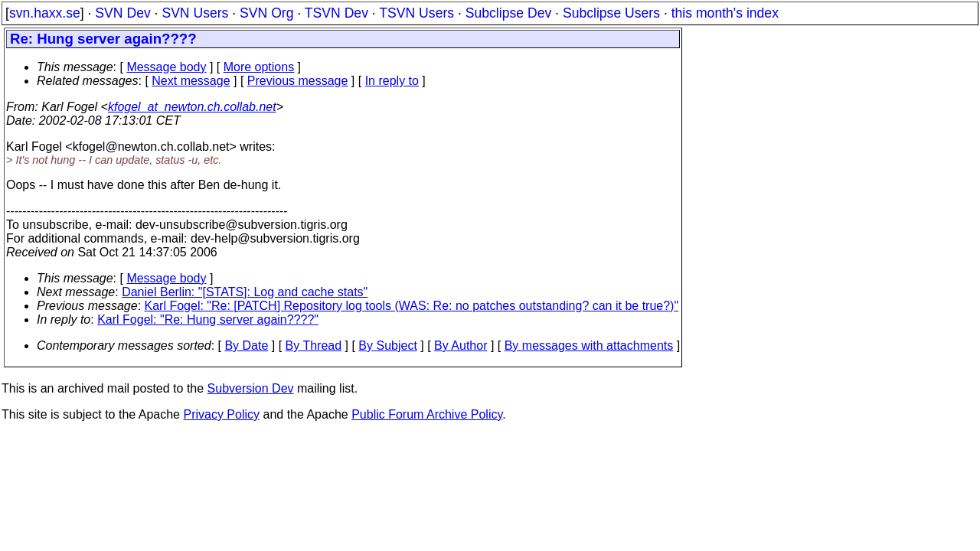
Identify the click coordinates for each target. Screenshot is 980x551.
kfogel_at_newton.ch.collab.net (192, 107)
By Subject (387, 346)
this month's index (725, 13)
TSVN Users (416, 13)
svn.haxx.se (45, 13)
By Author (461, 346)
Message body (166, 67)
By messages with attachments (589, 346)
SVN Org (266, 13)
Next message (191, 81)
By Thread (314, 346)
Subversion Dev (251, 388)
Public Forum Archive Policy (427, 414)
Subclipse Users (611, 13)
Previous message (298, 81)
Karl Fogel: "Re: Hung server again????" (208, 320)
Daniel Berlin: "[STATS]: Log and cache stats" (245, 292)
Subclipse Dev (508, 13)
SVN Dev (122, 13)
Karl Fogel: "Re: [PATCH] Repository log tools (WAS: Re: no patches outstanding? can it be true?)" (412, 306)
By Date (246, 346)
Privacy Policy (221, 414)
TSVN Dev (336, 13)
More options (259, 67)
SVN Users (195, 13)
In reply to (392, 81)
